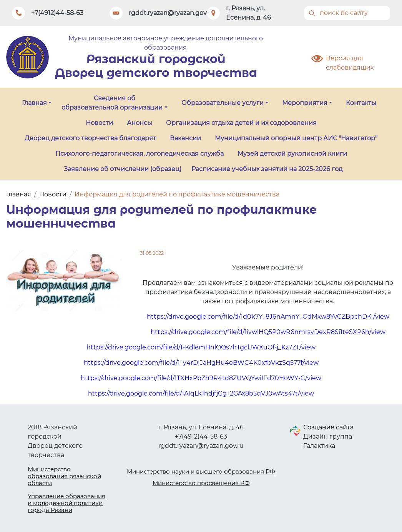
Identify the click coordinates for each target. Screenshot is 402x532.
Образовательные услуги (223, 103)
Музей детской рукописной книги (292, 154)
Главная (34, 103)
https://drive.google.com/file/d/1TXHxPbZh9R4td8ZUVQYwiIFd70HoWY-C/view (201, 378)
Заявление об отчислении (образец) (123, 169)
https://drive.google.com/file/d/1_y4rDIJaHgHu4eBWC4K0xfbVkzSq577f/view (201, 363)
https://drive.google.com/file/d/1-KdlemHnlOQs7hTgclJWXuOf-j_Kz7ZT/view (201, 347)
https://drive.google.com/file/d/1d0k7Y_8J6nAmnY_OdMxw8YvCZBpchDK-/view (268, 317)
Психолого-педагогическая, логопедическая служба (140, 154)
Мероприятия (305, 103)
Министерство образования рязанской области (64, 476)
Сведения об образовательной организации (112, 103)
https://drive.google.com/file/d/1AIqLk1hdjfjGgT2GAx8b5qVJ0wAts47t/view (201, 393)
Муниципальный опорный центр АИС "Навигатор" (296, 138)
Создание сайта (328, 427)
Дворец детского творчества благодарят (90, 138)
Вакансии (185, 138)
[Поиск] (347, 13)
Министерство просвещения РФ (201, 483)
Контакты (361, 103)
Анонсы (140, 123)
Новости (99, 123)
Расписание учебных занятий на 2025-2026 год (267, 169)
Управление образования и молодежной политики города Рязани (66, 503)
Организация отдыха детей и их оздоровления (241, 123)
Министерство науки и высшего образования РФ (201, 471)
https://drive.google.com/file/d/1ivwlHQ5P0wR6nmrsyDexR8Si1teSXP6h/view (268, 332)
